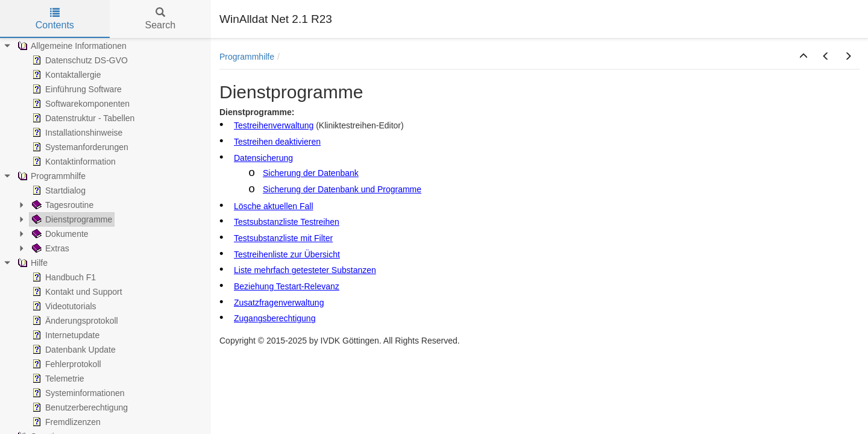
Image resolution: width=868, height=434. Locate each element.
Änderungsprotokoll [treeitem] (74, 321)
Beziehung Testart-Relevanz (287, 286)
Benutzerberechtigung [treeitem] (79, 407)
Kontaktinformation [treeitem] (73, 162)
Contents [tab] (55, 19)
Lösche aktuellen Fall (274, 206)
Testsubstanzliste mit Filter (283, 238)
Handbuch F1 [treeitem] (63, 277)
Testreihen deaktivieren (277, 142)
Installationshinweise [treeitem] (76, 133)
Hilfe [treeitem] (31, 263)
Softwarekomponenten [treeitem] (80, 104)
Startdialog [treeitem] (58, 190)
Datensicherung (263, 158)
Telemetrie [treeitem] (57, 379)
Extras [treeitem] (49, 248)
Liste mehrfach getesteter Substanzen (305, 270)
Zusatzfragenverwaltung (279, 303)
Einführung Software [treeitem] (76, 89)
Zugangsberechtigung (275, 318)
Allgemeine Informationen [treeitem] (71, 46)
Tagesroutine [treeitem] (61, 205)
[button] (804, 57)
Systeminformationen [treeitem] (77, 393)
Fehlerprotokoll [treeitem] (65, 364)
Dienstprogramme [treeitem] (71, 219)
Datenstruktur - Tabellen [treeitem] (82, 118)
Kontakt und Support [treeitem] (76, 292)
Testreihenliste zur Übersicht (287, 254)
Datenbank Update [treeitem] (73, 350)
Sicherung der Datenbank (311, 173)
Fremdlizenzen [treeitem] (65, 422)
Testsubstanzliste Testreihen (287, 222)
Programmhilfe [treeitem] (50, 176)
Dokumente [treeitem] (59, 234)
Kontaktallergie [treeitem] (65, 75)
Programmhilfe (247, 57)
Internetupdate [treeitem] (64, 335)
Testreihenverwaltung (274, 125)
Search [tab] (160, 19)
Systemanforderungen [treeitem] (79, 147)
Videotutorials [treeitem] (63, 306)
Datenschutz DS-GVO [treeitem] (79, 60)
